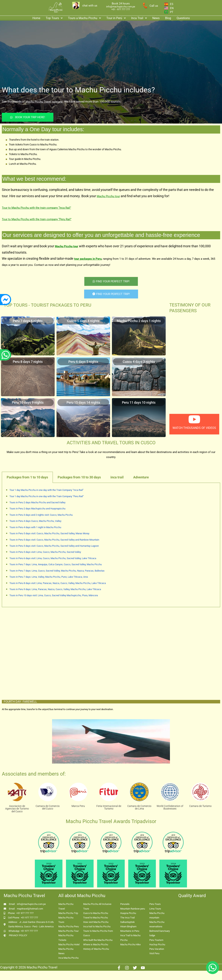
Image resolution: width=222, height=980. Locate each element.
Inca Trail (139, 18)
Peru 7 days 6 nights (28, 321)
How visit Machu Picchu (96, 922)
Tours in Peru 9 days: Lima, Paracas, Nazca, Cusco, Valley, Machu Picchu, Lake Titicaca (55, 589)
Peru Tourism (156, 940)
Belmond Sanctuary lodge (160, 933)
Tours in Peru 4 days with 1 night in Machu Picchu (35, 527)
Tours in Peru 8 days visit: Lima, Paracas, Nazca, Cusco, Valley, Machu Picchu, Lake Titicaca (58, 583)
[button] (54, 18)
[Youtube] (143, 968)
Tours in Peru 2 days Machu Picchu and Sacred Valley (37, 502)
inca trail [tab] (117, 477)
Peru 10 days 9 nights (28, 402)
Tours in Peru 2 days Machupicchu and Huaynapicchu (37, 509)
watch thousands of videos (194, 428)
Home (36, 18)
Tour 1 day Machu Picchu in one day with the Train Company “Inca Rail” (47, 490)
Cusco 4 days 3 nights (139, 362)
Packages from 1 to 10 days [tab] (27, 477)
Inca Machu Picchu (68, 958)
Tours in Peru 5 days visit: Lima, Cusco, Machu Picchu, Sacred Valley (45, 552)
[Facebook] (119, 968)
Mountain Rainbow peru (133, 909)
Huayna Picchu (128, 913)
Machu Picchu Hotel (69, 944)
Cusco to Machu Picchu (96, 913)
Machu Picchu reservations (157, 924)
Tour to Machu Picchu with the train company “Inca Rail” (36, 208)
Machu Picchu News (66, 951)
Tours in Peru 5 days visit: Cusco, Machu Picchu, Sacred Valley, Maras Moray (49, 533)
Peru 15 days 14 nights (83, 402)
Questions (183, 18)
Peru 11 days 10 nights (139, 402)
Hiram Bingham (128, 926)
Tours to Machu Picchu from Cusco (98, 933)
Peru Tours (155, 904)
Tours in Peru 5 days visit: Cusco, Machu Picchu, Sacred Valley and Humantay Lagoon (54, 546)
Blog (168, 18)
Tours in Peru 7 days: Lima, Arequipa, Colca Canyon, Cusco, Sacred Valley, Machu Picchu (56, 564)
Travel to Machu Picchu (96, 918)
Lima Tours (155, 909)
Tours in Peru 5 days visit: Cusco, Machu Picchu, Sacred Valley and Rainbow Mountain (54, 540)
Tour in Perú (116, 18)
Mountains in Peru (130, 931)
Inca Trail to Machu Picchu (130, 938)
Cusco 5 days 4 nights (83, 321)
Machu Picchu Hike (130, 944)
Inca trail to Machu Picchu (97, 926)
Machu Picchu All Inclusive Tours (97, 906)
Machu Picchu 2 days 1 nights (139, 321)
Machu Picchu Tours (66, 920)
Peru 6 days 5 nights (83, 362)
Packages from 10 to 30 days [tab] (79, 477)
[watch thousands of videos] (194, 419)
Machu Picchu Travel (66, 906)
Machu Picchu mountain (157, 915)
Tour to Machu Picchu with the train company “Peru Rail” (37, 219)
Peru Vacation (157, 949)
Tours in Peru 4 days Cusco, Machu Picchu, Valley (35, 521)
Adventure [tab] (141, 477)
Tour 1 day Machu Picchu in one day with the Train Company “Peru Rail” (47, 496)
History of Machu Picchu (96, 949)
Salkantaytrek (127, 922)
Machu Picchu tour (108, 196)
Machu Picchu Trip (68, 913)
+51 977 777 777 (25, 913)
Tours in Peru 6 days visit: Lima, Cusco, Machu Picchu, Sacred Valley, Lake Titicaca (53, 558)
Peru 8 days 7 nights (28, 362)
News (156, 18)
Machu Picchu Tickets (66, 938)
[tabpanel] (111, 545)
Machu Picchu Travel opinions (44, 102)
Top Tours (54, 18)
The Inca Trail (127, 918)
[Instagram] (127, 968)
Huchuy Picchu (157, 944)
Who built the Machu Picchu (98, 940)
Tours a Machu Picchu (84, 18)
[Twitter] (135, 968)
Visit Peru (154, 953)
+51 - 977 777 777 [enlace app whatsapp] (121, 9)
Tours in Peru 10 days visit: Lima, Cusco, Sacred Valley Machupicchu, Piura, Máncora (54, 595)
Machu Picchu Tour (68, 931)
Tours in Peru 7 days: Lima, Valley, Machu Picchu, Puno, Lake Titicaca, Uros (49, 577)
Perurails (125, 904)
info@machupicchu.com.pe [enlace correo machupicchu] (121, 7)
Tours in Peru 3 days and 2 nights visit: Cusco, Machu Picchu (41, 515)
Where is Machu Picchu (96, 944)
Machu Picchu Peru (69, 926)
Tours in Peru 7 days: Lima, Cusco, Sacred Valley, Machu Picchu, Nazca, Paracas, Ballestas (57, 571)
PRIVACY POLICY (18, 935)
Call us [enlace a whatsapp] (154, 6)
